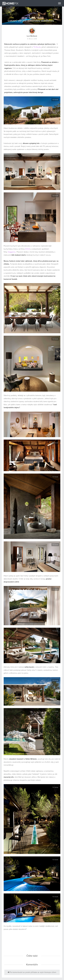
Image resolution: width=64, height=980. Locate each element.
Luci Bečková (32, 36)
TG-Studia (37, 47)
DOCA (28, 249)
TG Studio (55, 100)
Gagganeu (12, 252)
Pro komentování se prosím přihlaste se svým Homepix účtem (32, 972)
